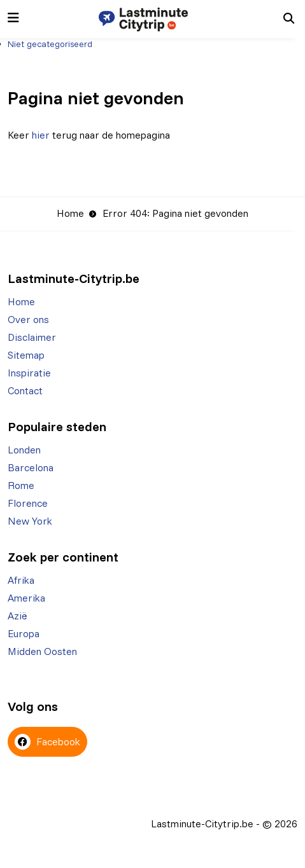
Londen (24, 450)
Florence (28, 503)
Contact (25, 390)
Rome (21, 485)
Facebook (47, 742)
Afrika (21, 580)
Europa (24, 633)
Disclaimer (32, 337)
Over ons (28, 319)
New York (30, 521)
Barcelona (31, 467)
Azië (18, 616)
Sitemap (26, 355)
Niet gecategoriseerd (50, 44)
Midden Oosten (42, 651)
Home (70, 213)
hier (41, 135)
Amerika (26, 598)
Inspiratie (29, 373)
